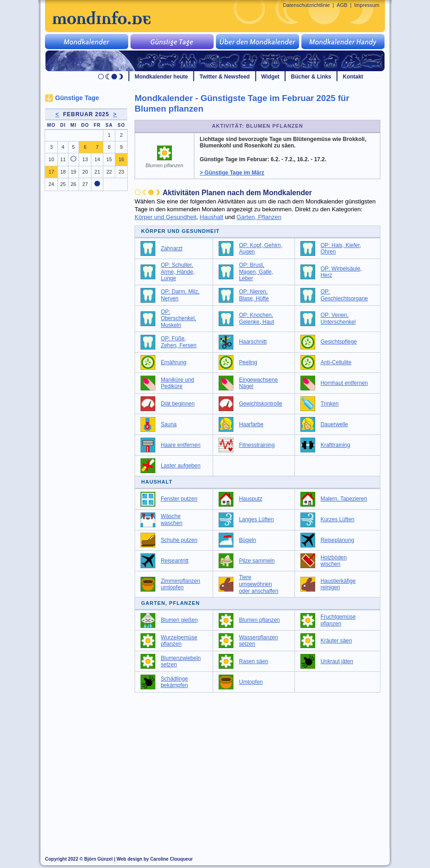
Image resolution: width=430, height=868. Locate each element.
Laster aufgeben (181, 466)
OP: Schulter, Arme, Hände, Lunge (178, 272)
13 (85, 159)
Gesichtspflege (339, 342)
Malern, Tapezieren (344, 499)
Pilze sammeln (257, 561)
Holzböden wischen (334, 561)
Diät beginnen (178, 404)
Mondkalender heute (161, 77)
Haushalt (212, 217)
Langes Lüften (256, 519)
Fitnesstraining (257, 445)
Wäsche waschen (172, 520)
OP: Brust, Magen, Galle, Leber (256, 272)
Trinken (330, 404)
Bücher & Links (311, 77)
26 (74, 184)
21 (97, 172)
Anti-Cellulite (336, 362)
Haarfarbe (251, 424)
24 (51, 184)
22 (109, 172)
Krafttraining (335, 445)
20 (85, 172)
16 (121, 159)
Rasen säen (254, 661)
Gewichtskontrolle (260, 404)
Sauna (169, 424)
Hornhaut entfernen (344, 383)
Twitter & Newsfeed (224, 77)
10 (51, 159)
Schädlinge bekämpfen (174, 682)
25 (63, 184)
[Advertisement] (263, 766)
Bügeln (247, 540)
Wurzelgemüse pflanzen (179, 641)
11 (63, 159)
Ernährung (174, 362)
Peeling (248, 362)
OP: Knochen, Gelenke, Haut (256, 318)
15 (109, 159)
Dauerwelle (334, 424)
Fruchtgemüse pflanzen (338, 620)
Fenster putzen (179, 499)
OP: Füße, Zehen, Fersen (179, 342)
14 (97, 159)
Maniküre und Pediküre (177, 383)
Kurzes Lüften (338, 519)
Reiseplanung (337, 540)
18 (63, 172)
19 (74, 172)
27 (85, 184)
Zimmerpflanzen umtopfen (181, 584)
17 (51, 172)
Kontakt (353, 77)
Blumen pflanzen (259, 620)
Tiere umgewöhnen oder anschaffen (259, 584)
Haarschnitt (253, 342)
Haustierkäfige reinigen (338, 584)
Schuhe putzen (179, 540)
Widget (271, 77)
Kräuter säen (336, 641)
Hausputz (251, 499)
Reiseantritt (175, 561)
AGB (342, 5)
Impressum (367, 5)
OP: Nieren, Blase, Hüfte (254, 295)
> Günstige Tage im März (232, 173)
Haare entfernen (181, 445)
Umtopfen (251, 682)
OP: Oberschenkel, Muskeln (178, 318)
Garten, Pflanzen (259, 217)
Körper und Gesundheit (165, 217)
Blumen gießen (179, 620)
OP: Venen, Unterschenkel (338, 318)
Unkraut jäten (337, 661)
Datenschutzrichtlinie (306, 5)
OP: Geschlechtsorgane (344, 295)
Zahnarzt (172, 248)
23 (121, 172)
